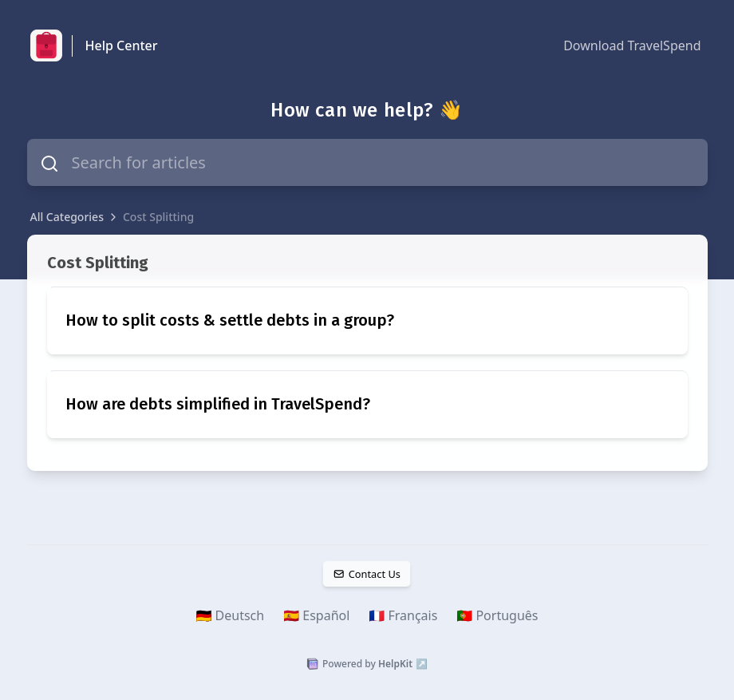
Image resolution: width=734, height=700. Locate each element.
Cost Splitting (158, 217)
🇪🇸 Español (316, 615)
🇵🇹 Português (497, 615)
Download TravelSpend (632, 45)
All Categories (67, 217)
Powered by (367, 664)
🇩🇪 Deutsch (231, 615)
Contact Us (367, 574)
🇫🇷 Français (403, 615)
